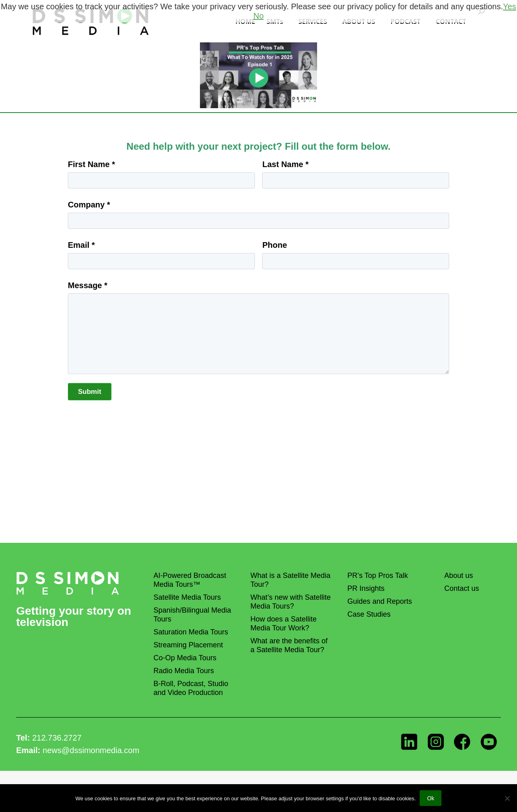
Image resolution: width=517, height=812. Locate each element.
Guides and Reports (380, 601)
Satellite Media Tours (187, 597)
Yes (510, 6)
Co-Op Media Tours (185, 658)
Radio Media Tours (184, 671)
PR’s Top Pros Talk (378, 576)
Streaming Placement (188, 645)
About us (459, 576)
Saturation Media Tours (191, 632)
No (258, 16)
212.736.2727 (57, 738)
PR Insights (366, 588)
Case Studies (369, 614)
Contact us (462, 588)
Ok (431, 798)
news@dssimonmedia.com (91, 750)
